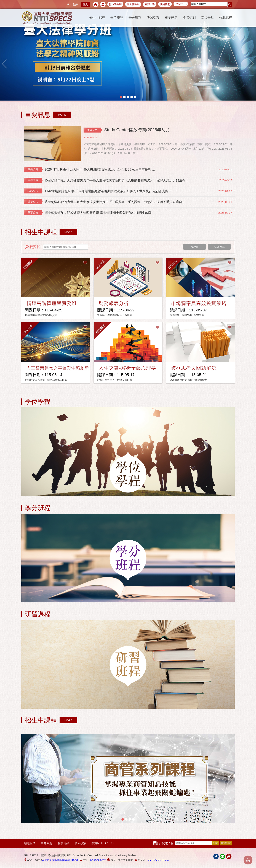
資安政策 (80, 843)
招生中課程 (97, 18)
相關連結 (63, 843)
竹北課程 (226, 18)
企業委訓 (189, 18)
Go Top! (248, 860)
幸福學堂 (207, 18)
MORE (62, 115)
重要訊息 (171, 18)
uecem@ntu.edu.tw (158, 860)
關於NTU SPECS (103, 843)
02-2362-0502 (98, 860)
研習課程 (153, 18)
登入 (85, 4)
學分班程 (135, 18)
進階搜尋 (219, 247)
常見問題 (47, 843)
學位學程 (117, 18)
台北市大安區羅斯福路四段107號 (60, 860)
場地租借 (30, 843)
